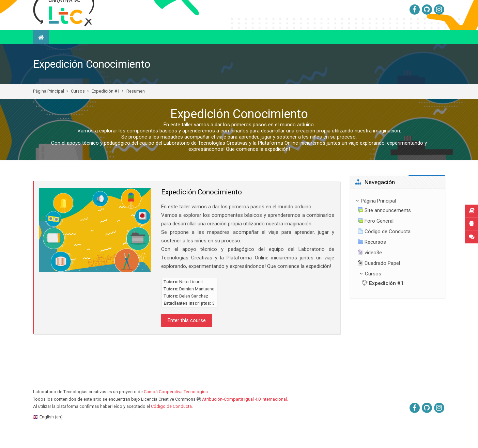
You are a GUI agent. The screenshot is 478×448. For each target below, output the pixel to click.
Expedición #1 (106, 108)
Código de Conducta (171, 423)
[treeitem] (398, 260)
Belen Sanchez (194, 313)
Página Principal (49, 108)
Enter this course (187, 337)
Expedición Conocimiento (92, 81)
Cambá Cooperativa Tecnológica (176, 409)
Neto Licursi (191, 299)
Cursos (78, 108)
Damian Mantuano (197, 306)
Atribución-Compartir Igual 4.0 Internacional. (245, 416)
